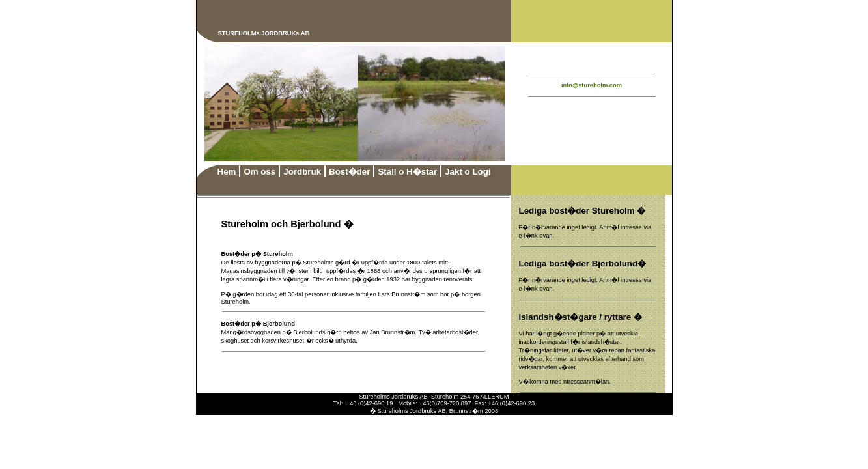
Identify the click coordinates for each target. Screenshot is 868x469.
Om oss (259, 172)
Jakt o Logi (468, 172)
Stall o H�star (407, 172)
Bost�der (349, 172)
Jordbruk (302, 172)
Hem (227, 172)
